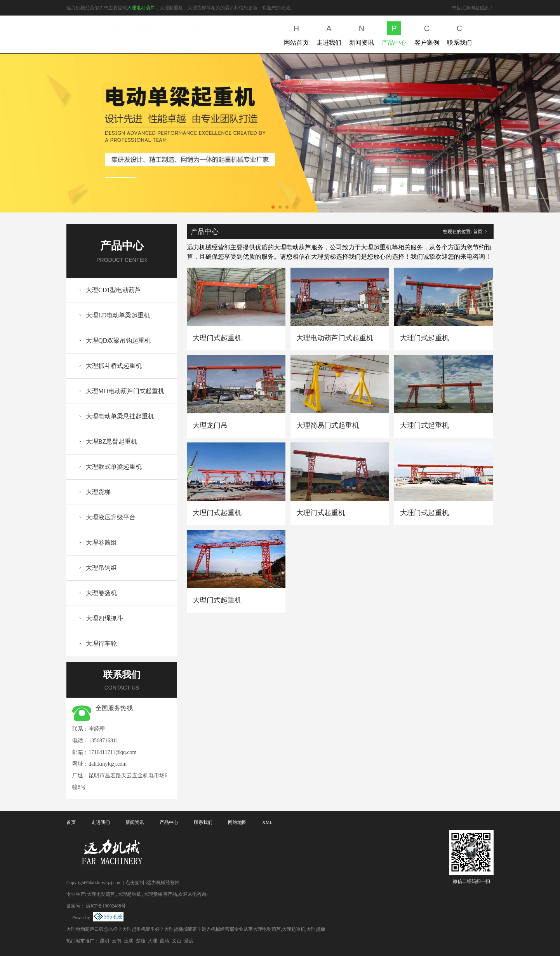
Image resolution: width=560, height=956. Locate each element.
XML (267, 822)
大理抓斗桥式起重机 (114, 366)
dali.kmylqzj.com (108, 764)
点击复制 (135, 883)
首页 (478, 232)
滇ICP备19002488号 (106, 906)
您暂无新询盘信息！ (473, 8)
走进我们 (329, 34)
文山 (177, 941)
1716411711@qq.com (112, 752)
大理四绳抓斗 (104, 618)
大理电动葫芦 (141, 8)
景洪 (189, 941)
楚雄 (141, 941)
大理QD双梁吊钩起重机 (118, 340)
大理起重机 (129, 894)
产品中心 (394, 34)
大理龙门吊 (210, 425)
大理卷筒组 (101, 542)
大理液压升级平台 (111, 517)
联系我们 (459, 34)
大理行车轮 (101, 643)
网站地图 (237, 822)
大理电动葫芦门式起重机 (335, 338)
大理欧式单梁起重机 (114, 467)
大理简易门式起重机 (328, 425)
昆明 (104, 941)
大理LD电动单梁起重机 (118, 315)
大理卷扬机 (101, 593)
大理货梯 (98, 492)
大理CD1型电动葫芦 (113, 290)
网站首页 (296, 34)
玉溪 (129, 941)
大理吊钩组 (101, 568)
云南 (117, 941)
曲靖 (165, 941)
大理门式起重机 (217, 338)
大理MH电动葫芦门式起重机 (125, 391)
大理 (153, 941)
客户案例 (427, 34)
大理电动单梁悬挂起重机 (120, 416)
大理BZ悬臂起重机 (111, 441)
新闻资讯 (362, 34)
